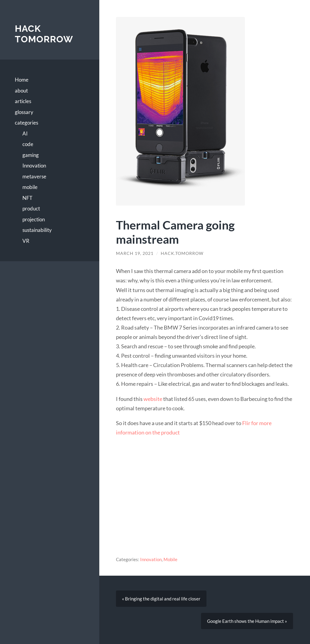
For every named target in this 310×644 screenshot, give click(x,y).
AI (25, 133)
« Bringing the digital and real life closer (161, 599)
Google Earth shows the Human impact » (247, 621)
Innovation (34, 166)
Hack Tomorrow (44, 34)
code (28, 144)
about (21, 91)
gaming (31, 155)
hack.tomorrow (182, 253)
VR (26, 241)
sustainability (37, 230)
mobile (30, 187)
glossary (24, 112)
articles (23, 101)
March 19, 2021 (135, 253)
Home (22, 80)
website (153, 399)
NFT (27, 198)
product (31, 208)
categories (26, 123)
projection (34, 219)
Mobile (170, 559)
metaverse (34, 176)
